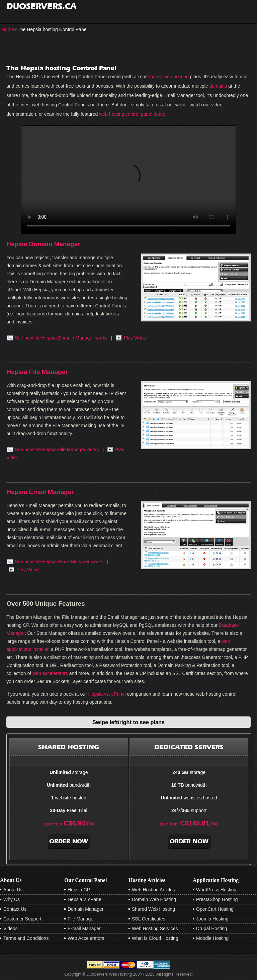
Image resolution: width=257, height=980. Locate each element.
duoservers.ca (41, 6)
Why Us (12, 899)
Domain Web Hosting (154, 899)
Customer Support (22, 919)
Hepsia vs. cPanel (107, 694)
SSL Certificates (149, 919)
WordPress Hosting (216, 890)
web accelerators (50, 673)
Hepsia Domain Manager (43, 244)
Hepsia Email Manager (40, 492)
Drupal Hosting (212, 928)
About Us (13, 890)
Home (8, 29)
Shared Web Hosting (153, 909)
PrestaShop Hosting (217, 899)
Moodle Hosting (212, 938)
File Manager (81, 919)
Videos (11, 928)
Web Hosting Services (155, 928)
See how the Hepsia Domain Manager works (61, 338)
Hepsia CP (79, 890)
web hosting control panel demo (132, 114)
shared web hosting (168, 77)
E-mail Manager (84, 928)
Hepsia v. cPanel (85, 899)
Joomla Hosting (212, 919)
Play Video (135, 338)
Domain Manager (85, 909)
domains (218, 86)
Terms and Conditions (26, 938)
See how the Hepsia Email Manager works (59, 562)
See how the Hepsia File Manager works (57, 450)
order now (69, 841)
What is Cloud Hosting (155, 938)
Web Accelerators (86, 938)
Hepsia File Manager (37, 372)
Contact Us (15, 909)
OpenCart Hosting (215, 909)
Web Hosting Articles (153, 890)
